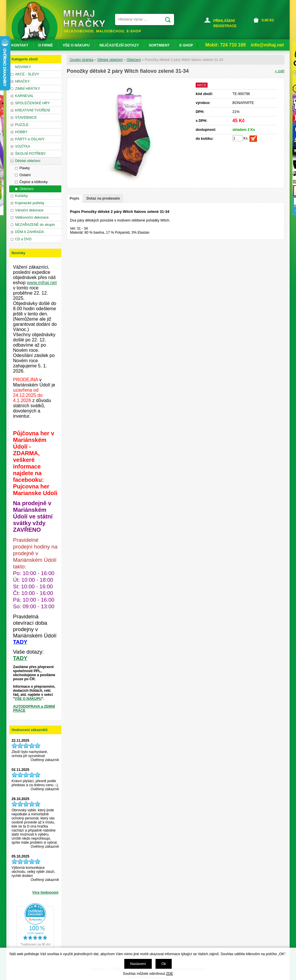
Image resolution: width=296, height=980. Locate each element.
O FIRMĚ (46, 45)
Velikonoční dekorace (32, 217)
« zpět (280, 71)
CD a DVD (23, 239)
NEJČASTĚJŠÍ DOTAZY (119, 45)
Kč (268, 20)
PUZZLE (22, 125)
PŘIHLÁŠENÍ (224, 21)
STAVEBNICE (26, 118)
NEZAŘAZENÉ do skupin (35, 225)
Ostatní (25, 175)
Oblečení (134, 60)
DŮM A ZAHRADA (29, 232)
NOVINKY (23, 67)
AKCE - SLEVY (27, 74)
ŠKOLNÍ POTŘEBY (30, 154)
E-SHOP (186, 45)
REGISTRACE (225, 26)
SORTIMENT (159, 45)
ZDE (169, 974)
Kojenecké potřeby (30, 203)
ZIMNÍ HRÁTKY (27, 89)
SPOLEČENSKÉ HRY (32, 103)
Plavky (25, 168)
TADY (20, 658)
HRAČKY (22, 81)
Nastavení (138, 964)
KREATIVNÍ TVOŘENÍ (33, 110)
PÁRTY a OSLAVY (30, 139)
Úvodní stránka (82, 60)
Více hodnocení (45, 892)
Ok (164, 964)
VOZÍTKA (23, 146)
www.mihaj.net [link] (42, 283)
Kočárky (21, 196)
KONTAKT (20, 45)
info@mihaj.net (267, 45)
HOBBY (21, 132)
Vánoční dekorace (29, 210)
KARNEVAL (24, 96)
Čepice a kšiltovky (34, 182)
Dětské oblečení (110, 60)
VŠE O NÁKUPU (28, 699)
